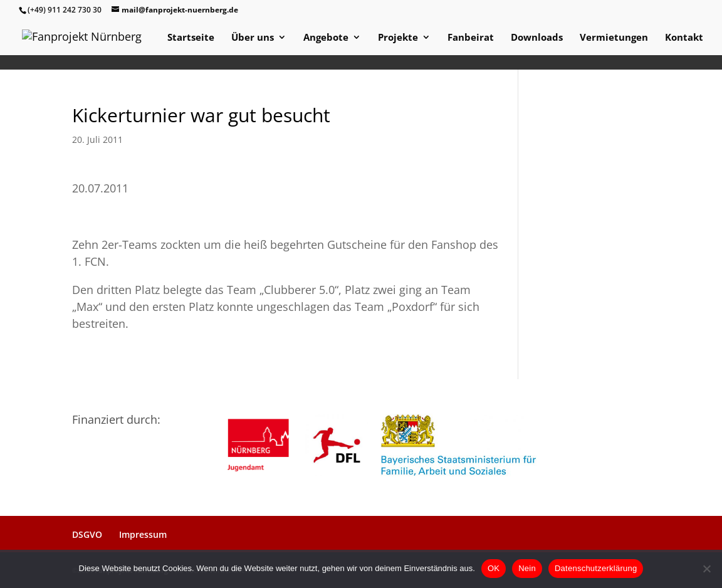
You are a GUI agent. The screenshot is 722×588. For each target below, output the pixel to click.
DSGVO (87, 534)
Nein (527, 568)
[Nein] (706, 569)
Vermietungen (614, 38)
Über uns (253, 38)
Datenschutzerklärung (596, 568)
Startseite (191, 38)
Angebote (326, 38)
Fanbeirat (471, 38)
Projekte (398, 38)
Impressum (143, 534)
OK (494, 568)
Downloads (537, 38)
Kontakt (684, 38)
